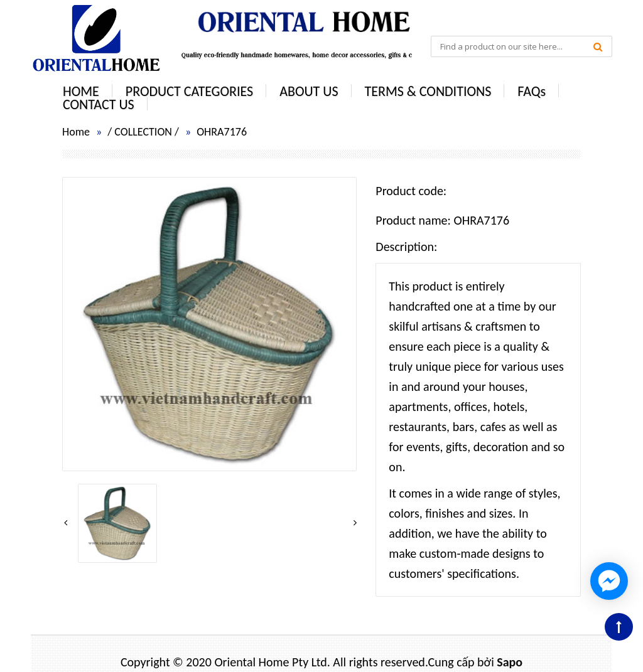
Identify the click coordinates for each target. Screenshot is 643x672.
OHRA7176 (222, 132)
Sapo (510, 662)
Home (76, 132)
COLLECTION (143, 132)
